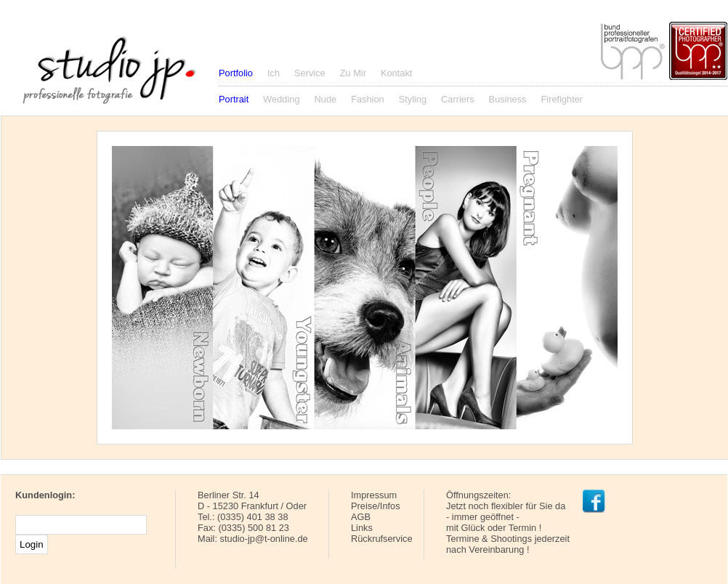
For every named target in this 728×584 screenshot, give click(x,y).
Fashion (368, 99)
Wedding (281, 99)
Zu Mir (353, 73)
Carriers (458, 99)
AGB (361, 517)
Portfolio (236, 73)
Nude (326, 99)
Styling (413, 99)
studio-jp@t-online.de (264, 539)
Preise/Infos (376, 506)
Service (310, 73)
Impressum (374, 495)
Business (508, 99)
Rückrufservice (382, 539)
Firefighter (562, 99)
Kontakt (396, 73)
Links (362, 528)
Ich (274, 73)
